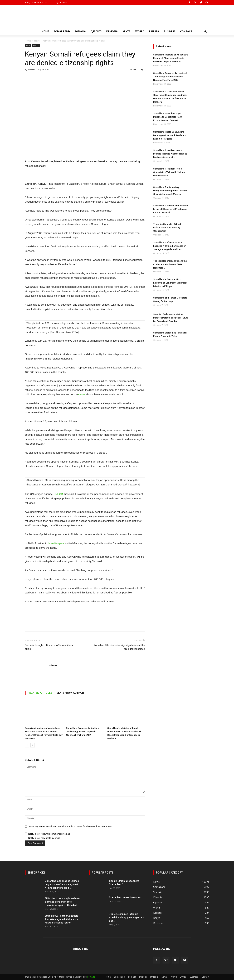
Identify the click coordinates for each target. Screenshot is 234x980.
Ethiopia (112, 31)
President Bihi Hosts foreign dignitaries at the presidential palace (119, 647)
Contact (186, 31)
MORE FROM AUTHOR (70, 693)
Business (170, 31)
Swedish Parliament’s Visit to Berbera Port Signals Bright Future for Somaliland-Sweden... (171, 318)
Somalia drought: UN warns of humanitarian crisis (50, 647)
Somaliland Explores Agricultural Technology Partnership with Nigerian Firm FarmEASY (83, 732)
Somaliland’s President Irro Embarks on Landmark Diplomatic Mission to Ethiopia (170, 283)
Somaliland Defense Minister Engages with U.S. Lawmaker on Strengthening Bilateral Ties (170, 246)
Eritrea (154, 31)
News (37, 41)
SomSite (91, 977)
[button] (205, 32)
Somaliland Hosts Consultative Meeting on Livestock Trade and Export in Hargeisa (170, 135)
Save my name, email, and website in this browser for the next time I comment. (71, 827)
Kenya (126, 31)
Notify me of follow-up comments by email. (49, 834)
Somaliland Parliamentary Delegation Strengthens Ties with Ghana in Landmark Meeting (170, 191)
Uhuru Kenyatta (56, 543)
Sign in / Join (61, 2)
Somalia (80, 31)
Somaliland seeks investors (125, 897)
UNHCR (58, 494)
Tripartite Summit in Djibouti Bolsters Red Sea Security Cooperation (167, 227)
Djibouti (96, 31)
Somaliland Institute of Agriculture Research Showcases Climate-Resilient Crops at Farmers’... (171, 58)
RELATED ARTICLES (40, 693)
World (140, 31)
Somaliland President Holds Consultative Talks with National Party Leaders (169, 172)
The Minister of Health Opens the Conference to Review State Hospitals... (170, 264)
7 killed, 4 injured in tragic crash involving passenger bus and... (126, 917)
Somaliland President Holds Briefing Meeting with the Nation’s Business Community (170, 154)
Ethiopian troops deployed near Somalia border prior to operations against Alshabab (63, 902)
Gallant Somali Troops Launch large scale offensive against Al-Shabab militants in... (62, 884)
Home (45, 31)
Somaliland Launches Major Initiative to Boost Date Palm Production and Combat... (168, 117)
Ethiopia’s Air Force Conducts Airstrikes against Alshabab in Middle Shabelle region (62, 919)
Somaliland (62, 31)
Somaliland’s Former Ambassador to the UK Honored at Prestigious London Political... (171, 209)
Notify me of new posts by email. (44, 838)
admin (31, 70)
